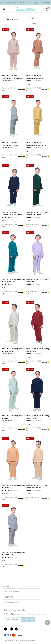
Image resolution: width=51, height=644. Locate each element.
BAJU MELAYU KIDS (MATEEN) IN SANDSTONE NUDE (37, 487)
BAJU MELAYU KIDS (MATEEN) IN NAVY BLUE (37, 417)
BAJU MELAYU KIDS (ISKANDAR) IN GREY (10, 144)
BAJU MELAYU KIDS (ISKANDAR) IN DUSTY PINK (13, 77)
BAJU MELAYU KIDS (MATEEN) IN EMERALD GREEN (37, 214)
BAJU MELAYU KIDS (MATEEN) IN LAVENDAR (37, 280)
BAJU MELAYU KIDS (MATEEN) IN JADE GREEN (13, 280)
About (6, 586)
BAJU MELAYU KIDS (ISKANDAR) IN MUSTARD (36, 144)
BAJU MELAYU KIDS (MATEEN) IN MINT (13, 417)
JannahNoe (19, 641)
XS (3, 221)
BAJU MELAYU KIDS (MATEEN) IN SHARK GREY (13, 554)
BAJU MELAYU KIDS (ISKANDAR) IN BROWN (35, 77)
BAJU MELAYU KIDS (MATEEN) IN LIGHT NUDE (13, 350)
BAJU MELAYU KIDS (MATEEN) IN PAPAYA (13, 487)
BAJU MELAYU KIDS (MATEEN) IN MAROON (37, 350)
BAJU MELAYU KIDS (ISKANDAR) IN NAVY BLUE (12, 214)
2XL (8, 494)
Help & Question (11, 602)
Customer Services (12, 592)
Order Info (8, 597)
